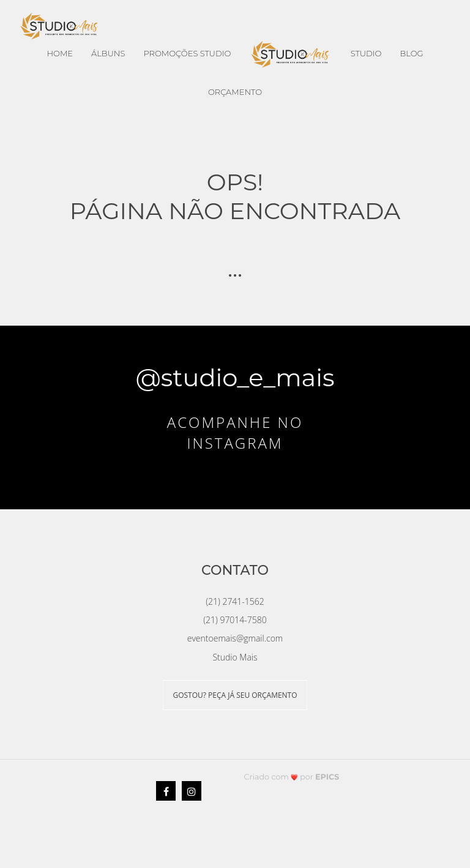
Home (60, 53)
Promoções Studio (187, 53)
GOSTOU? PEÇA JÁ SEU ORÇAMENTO (235, 695)
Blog (411, 53)
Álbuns (108, 53)
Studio (366, 53)
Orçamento (235, 92)
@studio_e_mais (235, 377)
